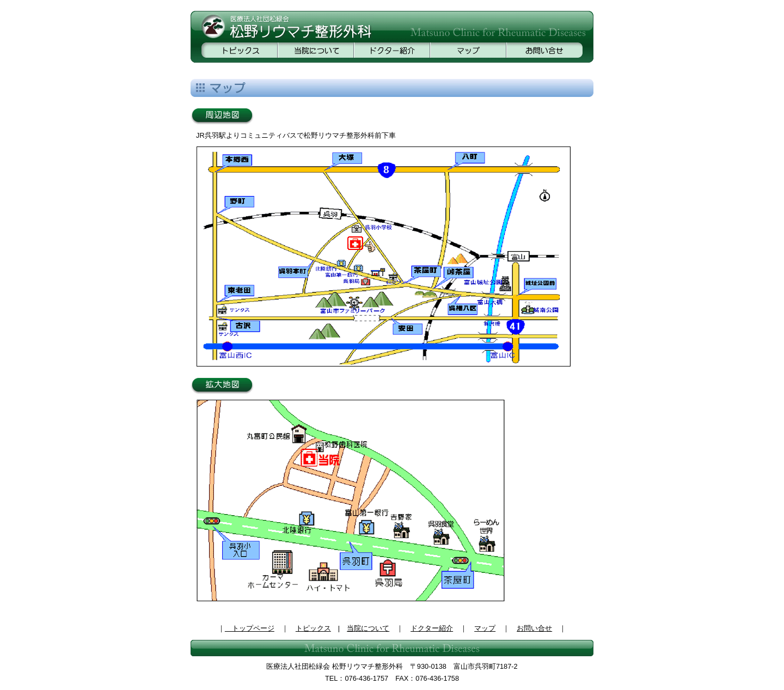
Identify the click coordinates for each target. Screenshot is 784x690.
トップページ (250, 628)
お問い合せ (534, 628)
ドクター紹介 (432, 628)
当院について (368, 628)
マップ (485, 628)
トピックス (313, 628)
